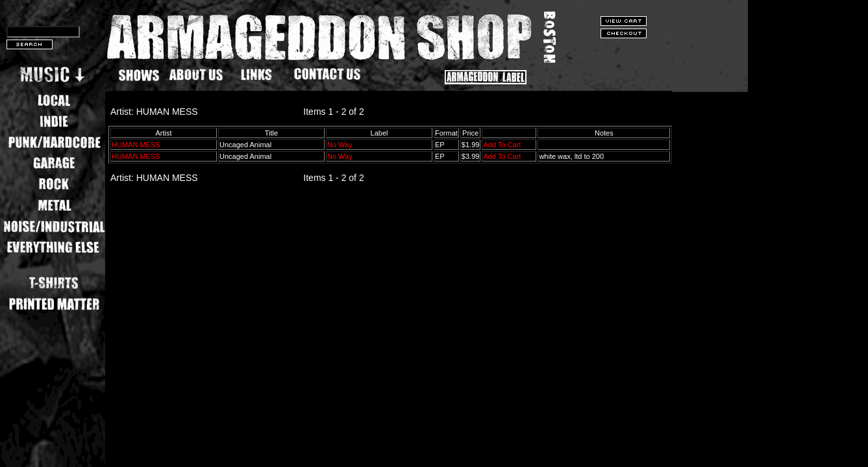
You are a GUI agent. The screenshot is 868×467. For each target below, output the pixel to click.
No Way (340, 145)
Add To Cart (502, 145)
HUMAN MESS (136, 145)
